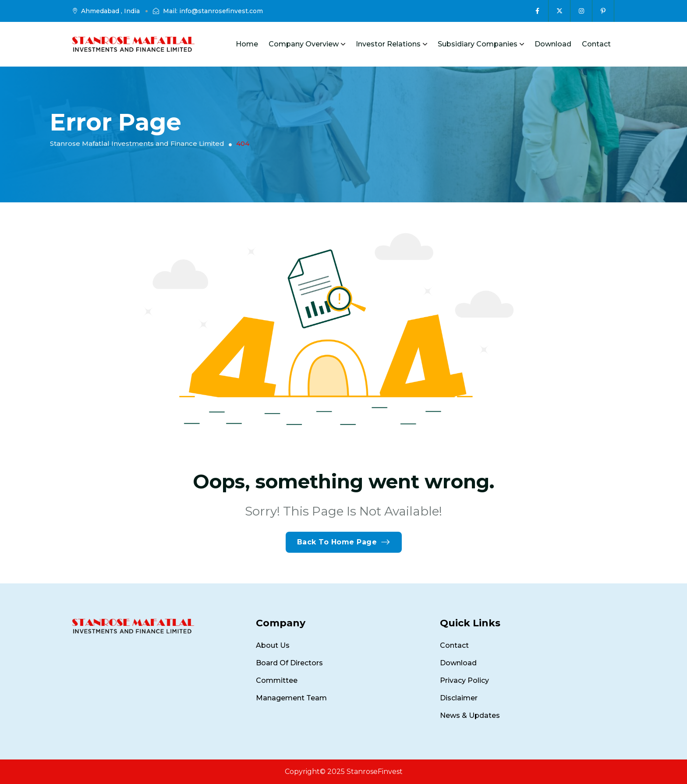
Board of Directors (289, 663)
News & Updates (470, 715)
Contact (596, 44)
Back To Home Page (344, 542)
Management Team (291, 698)
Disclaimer (459, 698)
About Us (273, 645)
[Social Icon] (538, 11)
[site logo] (133, 44)
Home (247, 44)
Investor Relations (391, 44)
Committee (277, 680)
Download (553, 44)
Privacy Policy (464, 680)
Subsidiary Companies (481, 44)
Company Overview (307, 44)
